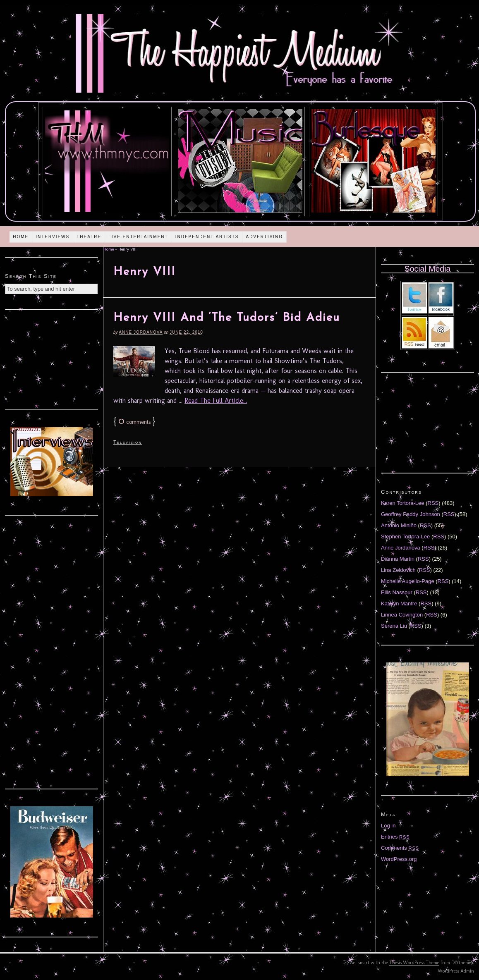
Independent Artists (207, 237)
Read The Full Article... (216, 400)
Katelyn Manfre (399, 604)
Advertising (264, 237)
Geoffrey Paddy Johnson (411, 514)
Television (128, 442)
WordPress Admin (456, 971)
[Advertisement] (52, 359)
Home (21, 237)
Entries (395, 837)
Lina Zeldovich (398, 570)
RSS (433, 503)
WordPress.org (399, 859)
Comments (400, 848)
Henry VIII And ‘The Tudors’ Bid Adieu (227, 318)
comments (134, 422)
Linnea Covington (402, 615)
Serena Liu (394, 626)
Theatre (89, 237)
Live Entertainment (138, 237)
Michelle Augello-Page (408, 581)
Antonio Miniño (399, 525)
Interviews (53, 237)
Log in (388, 826)
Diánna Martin (398, 559)
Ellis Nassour (397, 592)
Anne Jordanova (141, 332)
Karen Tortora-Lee (403, 503)
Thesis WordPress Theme (414, 963)
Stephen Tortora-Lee (405, 537)
